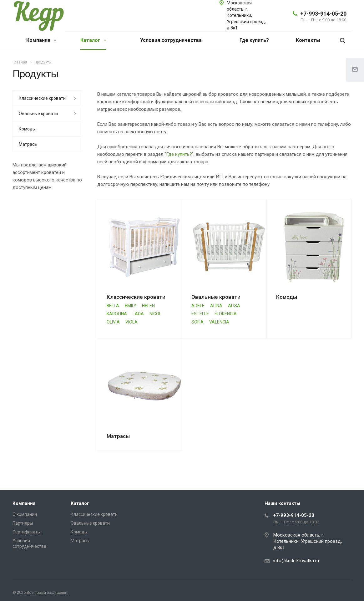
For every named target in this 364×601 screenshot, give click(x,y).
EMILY (131, 306)
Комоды (287, 297)
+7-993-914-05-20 (323, 14)
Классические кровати (136, 297)
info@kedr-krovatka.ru (296, 561)
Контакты (308, 40)
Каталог (93, 40)
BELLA (113, 306)
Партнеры (23, 523)
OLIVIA (113, 322)
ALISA (234, 306)
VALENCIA (219, 322)
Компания (41, 40)
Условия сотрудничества (171, 40)
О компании (25, 514)
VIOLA (131, 322)
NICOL (155, 314)
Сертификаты (27, 532)
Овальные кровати (216, 297)
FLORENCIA (226, 314)
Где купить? (254, 40)
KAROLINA (117, 314)
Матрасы (118, 436)
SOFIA (197, 322)
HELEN (148, 306)
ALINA (216, 306)
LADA (138, 314)
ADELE (198, 306)
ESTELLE (200, 314)
